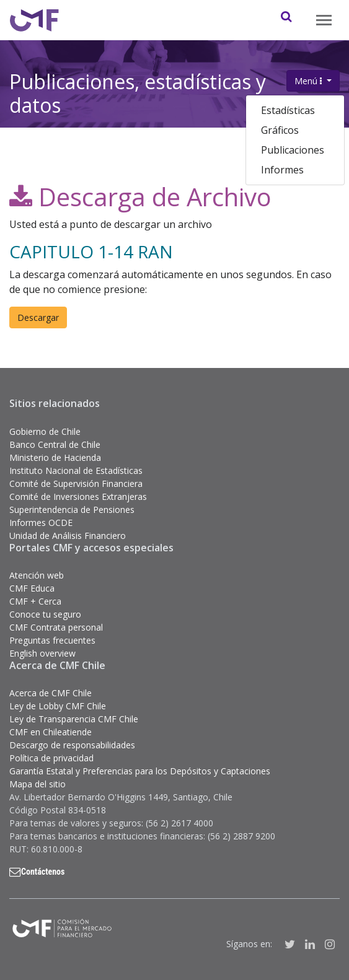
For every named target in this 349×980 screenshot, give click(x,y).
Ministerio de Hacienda (55, 457)
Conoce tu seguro (45, 614)
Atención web (37, 575)
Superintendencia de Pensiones (72, 510)
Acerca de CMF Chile (51, 693)
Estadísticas (288, 110)
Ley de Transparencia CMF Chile (74, 719)
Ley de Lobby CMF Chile (58, 706)
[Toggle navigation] (324, 20)
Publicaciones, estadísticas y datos (138, 91)
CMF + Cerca (35, 601)
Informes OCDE (41, 523)
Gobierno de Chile (45, 431)
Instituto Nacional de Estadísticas (76, 470)
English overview (42, 653)
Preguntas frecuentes (52, 640)
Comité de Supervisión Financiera (76, 483)
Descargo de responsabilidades (72, 745)
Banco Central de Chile (55, 444)
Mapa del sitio (38, 784)
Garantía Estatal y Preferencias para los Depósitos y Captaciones (140, 771)
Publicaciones (293, 150)
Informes (282, 170)
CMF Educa (32, 588)
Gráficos (280, 130)
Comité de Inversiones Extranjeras (78, 497)
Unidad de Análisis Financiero (68, 536)
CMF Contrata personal (56, 627)
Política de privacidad (51, 758)
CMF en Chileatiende (51, 732)
